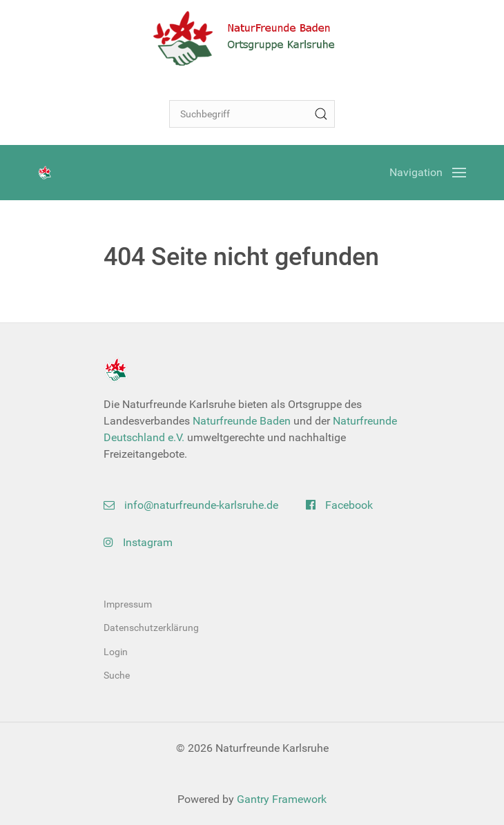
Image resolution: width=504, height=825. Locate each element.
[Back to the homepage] (252, 38)
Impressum (128, 604)
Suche (117, 675)
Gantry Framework (282, 799)
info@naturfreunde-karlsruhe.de (191, 505)
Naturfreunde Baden (242, 421)
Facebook (339, 505)
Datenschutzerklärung (151, 628)
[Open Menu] (428, 173)
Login (116, 652)
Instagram (138, 542)
